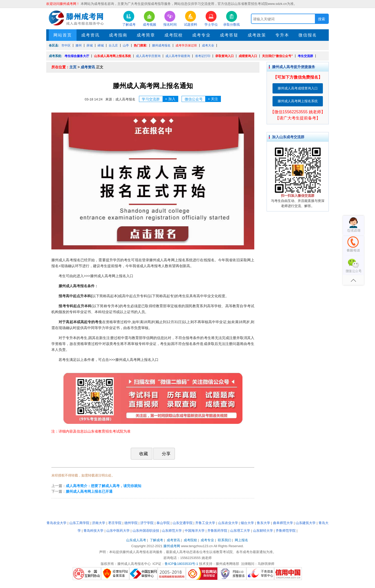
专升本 (282, 35)
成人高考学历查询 (148, 56)
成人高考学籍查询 (178, 56)
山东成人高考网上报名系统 (113, 56)
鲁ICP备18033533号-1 (181, 564)
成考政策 (257, 35)
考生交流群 (305, 56)
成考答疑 (229, 35)
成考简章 (146, 35)
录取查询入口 (224, 56)
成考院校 (174, 35)
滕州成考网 (172, 546)
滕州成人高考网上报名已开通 (89, 491)
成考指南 (118, 35)
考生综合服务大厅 (77, 56)
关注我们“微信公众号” (277, 56)
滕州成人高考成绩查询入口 (298, 88)
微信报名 (308, 35)
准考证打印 (203, 56)
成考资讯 (90, 35)
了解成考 (156, 540)
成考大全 (208, 45)
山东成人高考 (136, 540)
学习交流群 (160, 99)
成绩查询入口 (248, 56)
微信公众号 (203, 99)
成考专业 (201, 35)
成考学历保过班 (186, 45)
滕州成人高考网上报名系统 (298, 101)
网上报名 (241, 540)
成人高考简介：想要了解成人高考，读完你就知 (104, 486)
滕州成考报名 (161, 45)
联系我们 (224, 540)
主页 (73, 67)
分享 (164, 454)
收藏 (141, 454)
